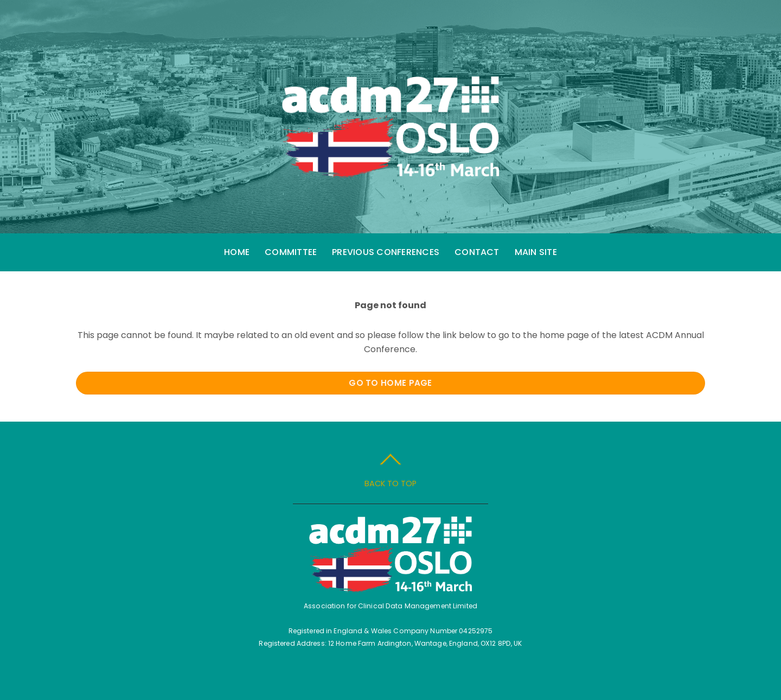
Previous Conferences (386, 252)
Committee (291, 252)
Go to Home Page (390, 383)
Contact (477, 252)
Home (237, 252)
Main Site (536, 252)
